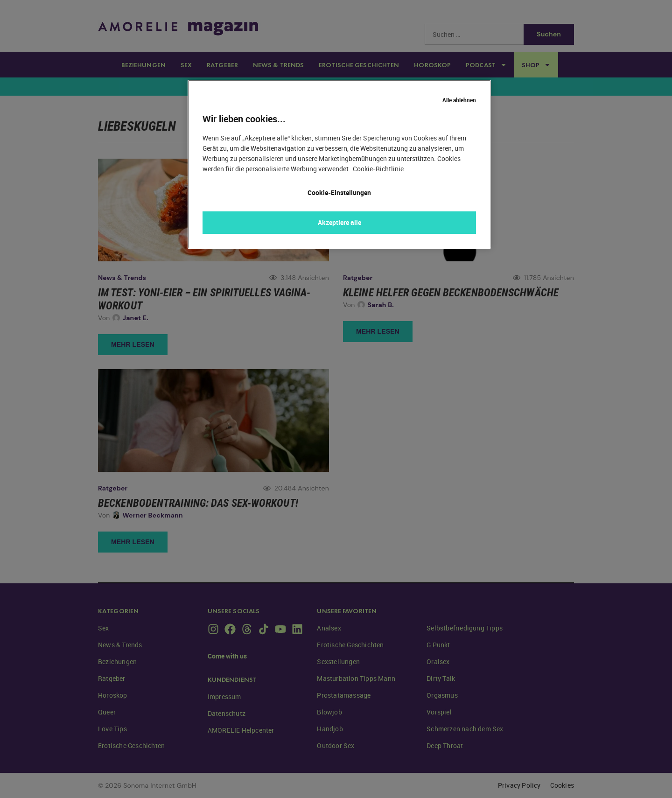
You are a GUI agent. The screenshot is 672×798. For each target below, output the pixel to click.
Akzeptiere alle (339, 222)
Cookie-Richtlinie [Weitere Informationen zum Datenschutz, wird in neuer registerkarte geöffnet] (378, 169)
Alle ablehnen (459, 100)
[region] (339, 164)
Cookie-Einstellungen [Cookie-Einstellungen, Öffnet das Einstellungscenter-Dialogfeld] (339, 192)
